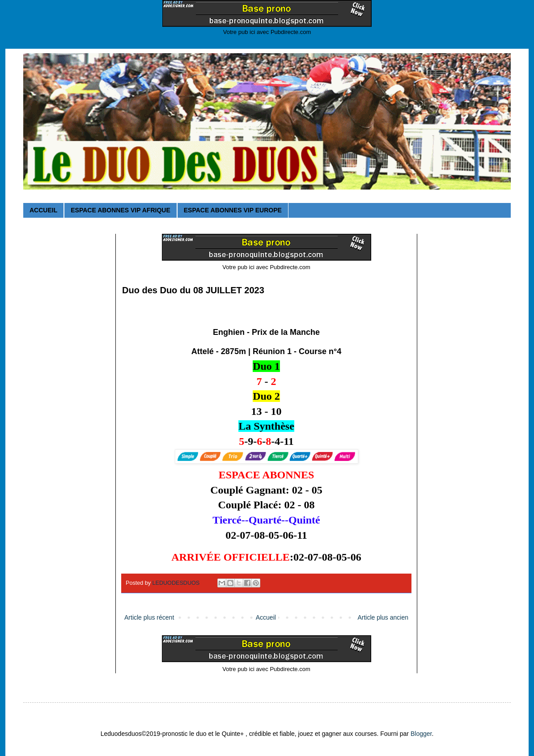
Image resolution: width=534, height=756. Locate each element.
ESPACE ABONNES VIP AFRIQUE (120, 210)
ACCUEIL (43, 210)
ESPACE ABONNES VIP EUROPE (233, 210)
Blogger (421, 734)
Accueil (266, 617)
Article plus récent (149, 617)
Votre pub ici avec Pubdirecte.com (267, 32)
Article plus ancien (383, 617)
